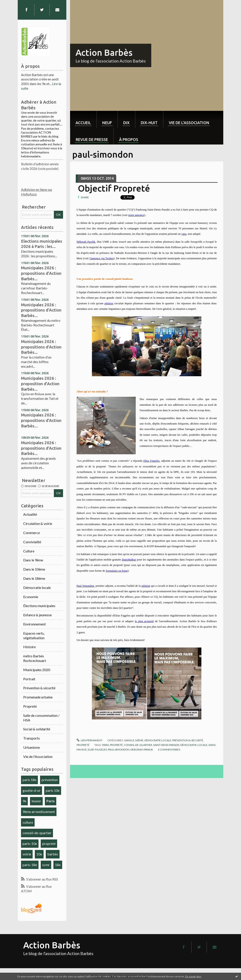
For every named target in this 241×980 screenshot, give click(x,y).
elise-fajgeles (97, 749)
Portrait (29, 679)
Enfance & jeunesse (37, 615)
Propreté (30, 706)
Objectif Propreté (114, 188)
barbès (53, 854)
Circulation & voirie (38, 523)
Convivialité (32, 542)
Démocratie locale (37, 587)
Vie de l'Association (38, 756)
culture (28, 822)
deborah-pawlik (142, 749)
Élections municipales (39, 606)
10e (39, 854)
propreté (49, 843)
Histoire (29, 647)
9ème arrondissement (39, 812)
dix (126, 123)
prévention (50, 780)
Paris (51, 801)
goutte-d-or (32, 790)
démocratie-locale (194, 745)
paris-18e (30, 865)
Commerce (32, 533)
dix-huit (149, 123)
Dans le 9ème (33, 560)
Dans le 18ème (34, 578)
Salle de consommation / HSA (41, 718)
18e (58, 865)
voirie (27, 854)
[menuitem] (83, 119)
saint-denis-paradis (166, 745)
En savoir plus (193, 976)
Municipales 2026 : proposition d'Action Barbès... (40, 384)
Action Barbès (104, 53)
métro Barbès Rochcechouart (35, 658)
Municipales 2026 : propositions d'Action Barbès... (41, 273)
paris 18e (29, 780)
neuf (107, 123)
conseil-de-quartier (37, 833)
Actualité (30, 514)
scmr (46, 865)
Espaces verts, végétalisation (34, 635)
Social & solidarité (37, 729)
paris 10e (53, 790)
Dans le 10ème (34, 569)
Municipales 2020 (37, 670)
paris (106, 745)
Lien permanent (90, 740)
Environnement (34, 624)
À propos (129, 139)
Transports (32, 738)
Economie (31, 597)
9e (24, 801)
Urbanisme (32, 747)
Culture (29, 551)
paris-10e (30, 843)
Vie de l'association (189, 123)
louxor (36, 801)
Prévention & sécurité (39, 688)
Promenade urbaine (38, 697)
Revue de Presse (92, 139)
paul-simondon (119, 749)
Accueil (83, 123)
